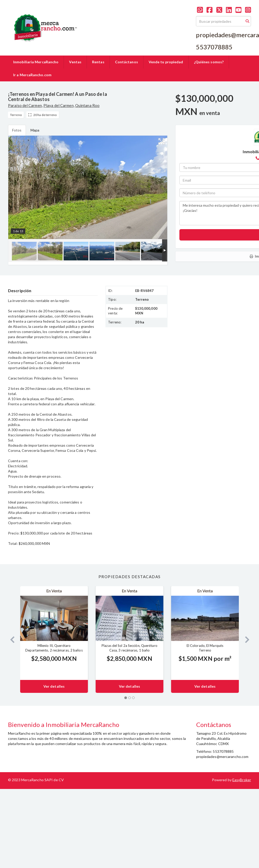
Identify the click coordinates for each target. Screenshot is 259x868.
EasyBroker (242, 780)
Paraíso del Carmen (25, 105)
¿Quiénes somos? (209, 62)
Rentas (98, 62)
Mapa (35, 130)
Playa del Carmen (59, 105)
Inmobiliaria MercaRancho (36, 62)
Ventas (75, 62)
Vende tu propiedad (166, 62)
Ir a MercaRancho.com (32, 75)
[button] (10, 640)
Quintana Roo (87, 105)
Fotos (17, 130)
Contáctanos (127, 62)
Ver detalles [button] (54, 686)
